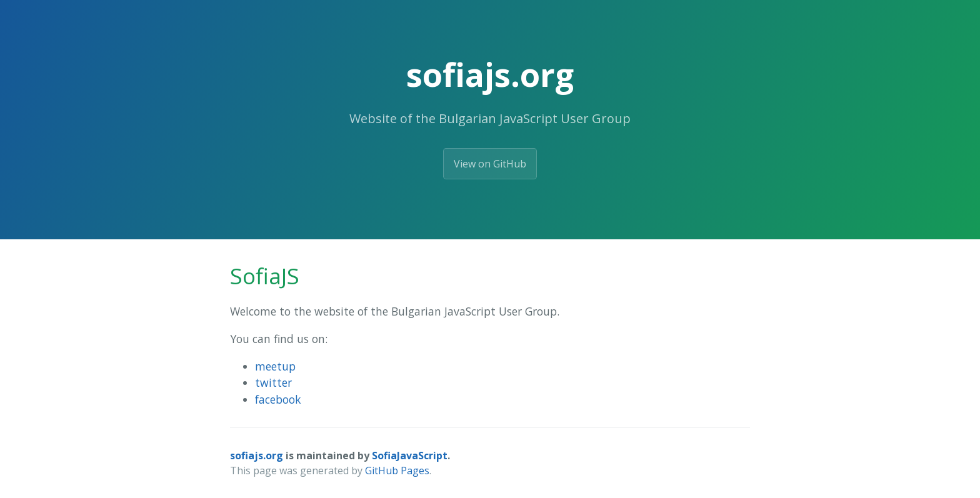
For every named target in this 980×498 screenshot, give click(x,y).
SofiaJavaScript (410, 456)
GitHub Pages (397, 471)
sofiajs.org (257, 456)
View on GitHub (490, 164)
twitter (273, 382)
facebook (278, 399)
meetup (275, 366)
